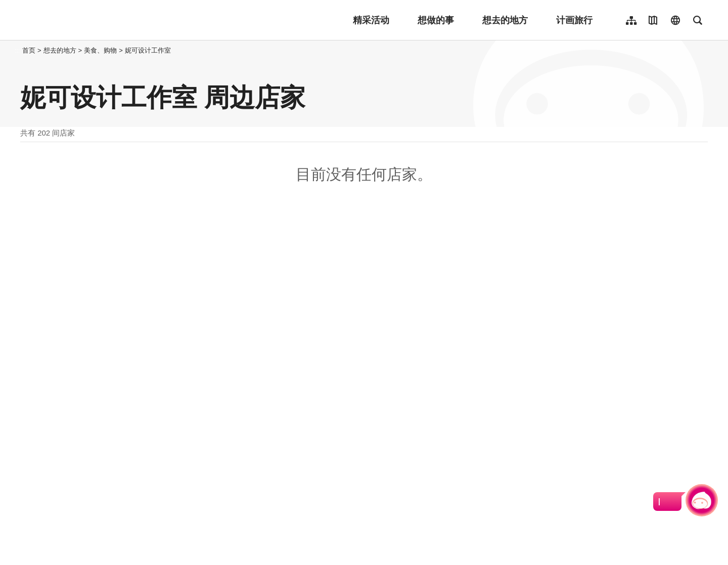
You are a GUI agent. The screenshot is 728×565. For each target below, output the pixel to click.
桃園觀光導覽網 (87, 20)
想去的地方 (505, 20)
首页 (29, 50)
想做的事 (436, 20)
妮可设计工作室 (148, 50)
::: (17, 50)
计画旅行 (574, 20)
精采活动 (371, 20)
